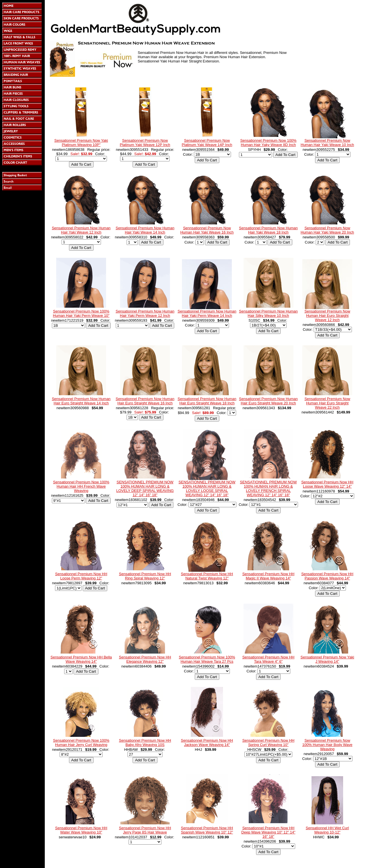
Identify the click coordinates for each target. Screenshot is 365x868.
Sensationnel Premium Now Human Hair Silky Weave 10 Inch (268, 313)
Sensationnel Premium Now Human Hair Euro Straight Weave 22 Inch (327, 403)
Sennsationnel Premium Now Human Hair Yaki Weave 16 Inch (207, 230)
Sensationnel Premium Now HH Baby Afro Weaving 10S (145, 743)
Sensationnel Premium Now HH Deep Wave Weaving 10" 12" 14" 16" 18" (268, 832)
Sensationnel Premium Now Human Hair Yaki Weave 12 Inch (81, 230)
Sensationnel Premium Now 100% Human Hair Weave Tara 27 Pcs (207, 659)
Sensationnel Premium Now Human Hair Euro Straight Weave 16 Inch (145, 401)
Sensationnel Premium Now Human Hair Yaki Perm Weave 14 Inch (207, 313)
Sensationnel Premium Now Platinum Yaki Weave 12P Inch (145, 143)
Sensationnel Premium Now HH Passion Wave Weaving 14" (327, 576)
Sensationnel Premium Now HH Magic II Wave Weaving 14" (268, 576)
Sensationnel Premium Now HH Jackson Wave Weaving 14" (207, 743)
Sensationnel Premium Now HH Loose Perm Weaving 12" (81, 576)
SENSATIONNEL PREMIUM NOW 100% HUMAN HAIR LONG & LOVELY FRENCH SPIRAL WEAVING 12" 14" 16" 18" (268, 488)
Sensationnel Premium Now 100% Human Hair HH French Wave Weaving (81, 486)
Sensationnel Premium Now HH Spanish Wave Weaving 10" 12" (207, 830)
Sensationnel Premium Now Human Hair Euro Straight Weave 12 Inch (327, 316)
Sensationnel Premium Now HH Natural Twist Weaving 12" (207, 576)
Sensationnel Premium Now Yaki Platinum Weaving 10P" (81, 143)
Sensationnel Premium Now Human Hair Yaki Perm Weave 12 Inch (145, 313)
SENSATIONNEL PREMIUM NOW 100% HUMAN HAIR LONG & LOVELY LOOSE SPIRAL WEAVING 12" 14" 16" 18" (207, 488)
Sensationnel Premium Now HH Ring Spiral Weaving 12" (145, 576)
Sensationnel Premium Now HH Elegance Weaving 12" (145, 659)
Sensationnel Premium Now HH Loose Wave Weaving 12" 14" (327, 484)
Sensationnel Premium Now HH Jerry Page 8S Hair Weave (145, 830)
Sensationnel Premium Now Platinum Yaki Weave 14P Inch (207, 143)
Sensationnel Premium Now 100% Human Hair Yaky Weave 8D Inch (268, 143)
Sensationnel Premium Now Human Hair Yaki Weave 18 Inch (268, 230)
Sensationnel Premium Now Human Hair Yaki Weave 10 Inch (327, 143)
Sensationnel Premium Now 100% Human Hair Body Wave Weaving (327, 745)
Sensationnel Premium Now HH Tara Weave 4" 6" (268, 659)
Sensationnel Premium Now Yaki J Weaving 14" (327, 659)
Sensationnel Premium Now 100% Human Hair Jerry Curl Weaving (81, 743)
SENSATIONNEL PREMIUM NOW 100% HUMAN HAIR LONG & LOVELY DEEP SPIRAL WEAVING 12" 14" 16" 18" (145, 488)
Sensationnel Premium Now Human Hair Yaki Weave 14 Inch (145, 230)
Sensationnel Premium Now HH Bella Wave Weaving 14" (81, 659)
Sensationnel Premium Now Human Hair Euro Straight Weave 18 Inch (207, 401)
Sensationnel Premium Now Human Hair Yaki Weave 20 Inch (327, 230)
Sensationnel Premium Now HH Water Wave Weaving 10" (81, 830)
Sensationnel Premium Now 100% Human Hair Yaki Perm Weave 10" (81, 313)
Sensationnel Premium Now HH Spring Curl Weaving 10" (268, 743)
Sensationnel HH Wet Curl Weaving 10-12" (327, 830)
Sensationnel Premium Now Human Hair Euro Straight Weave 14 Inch (81, 401)
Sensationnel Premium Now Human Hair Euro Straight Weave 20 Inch (268, 401)
